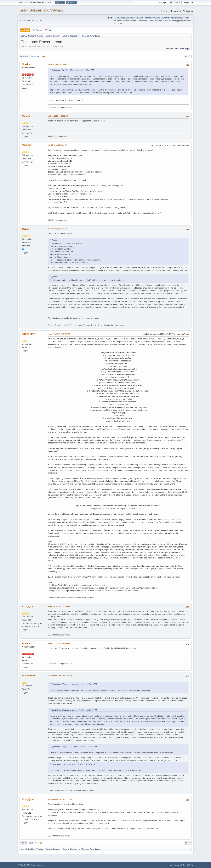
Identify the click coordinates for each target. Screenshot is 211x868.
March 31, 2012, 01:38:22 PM (58, 64)
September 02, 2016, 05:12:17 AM (60, 799)
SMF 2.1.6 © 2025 (24, 865)
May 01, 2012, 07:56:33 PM (57, 145)
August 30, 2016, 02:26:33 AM (59, 334)
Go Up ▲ (190, 865)
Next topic (185, 49)
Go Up (23, 843)
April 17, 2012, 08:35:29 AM (58, 116)
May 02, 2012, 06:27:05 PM (57, 229)
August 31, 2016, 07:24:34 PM (59, 644)
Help (171, 865)
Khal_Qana (28, 607)
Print (188, 56)
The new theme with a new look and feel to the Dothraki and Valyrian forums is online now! (149, 18)
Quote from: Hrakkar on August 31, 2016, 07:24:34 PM (74, 764)
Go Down (24, 56)
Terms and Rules (180, 865)
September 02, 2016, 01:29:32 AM (60, 676)
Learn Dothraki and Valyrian (41, 10)
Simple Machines (37, 865)
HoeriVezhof (29, 334)
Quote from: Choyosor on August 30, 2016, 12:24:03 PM (74, 684)
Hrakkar (26, 64)
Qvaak (25, 229)
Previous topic (172, 49)
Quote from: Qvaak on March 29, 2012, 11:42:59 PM (73, 70)
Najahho (27, 116)
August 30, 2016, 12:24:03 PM (59, 606)
